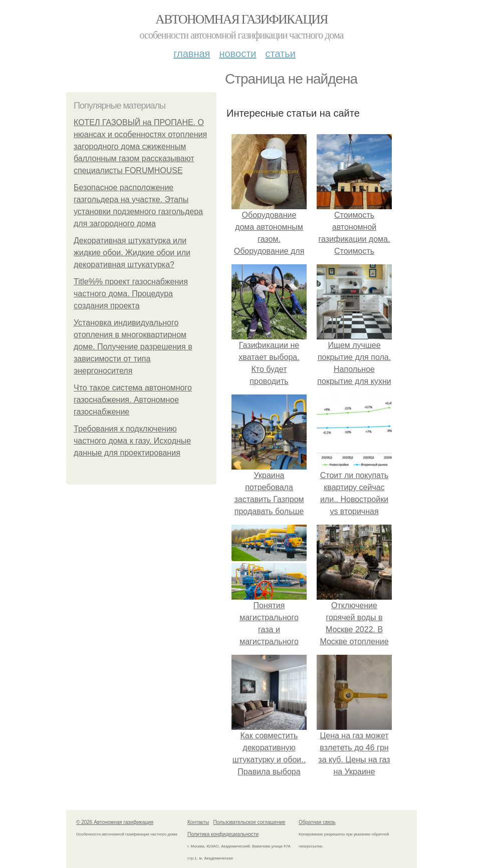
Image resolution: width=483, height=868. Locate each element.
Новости (237, 54)
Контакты (198, 822)
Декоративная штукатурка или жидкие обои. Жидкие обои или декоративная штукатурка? (132, 253)
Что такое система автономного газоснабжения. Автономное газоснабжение (133, 400)
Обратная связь (317, 822)
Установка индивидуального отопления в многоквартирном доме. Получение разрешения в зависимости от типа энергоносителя (133, 347)
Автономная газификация (241, 19)
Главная (192, 54)
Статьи (280, 54)
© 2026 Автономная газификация (115, 822)
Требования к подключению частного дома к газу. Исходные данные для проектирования (132, 441)
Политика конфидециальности (223, 834)
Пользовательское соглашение (250, 822)
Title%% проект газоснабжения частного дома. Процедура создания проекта (131, 294)
